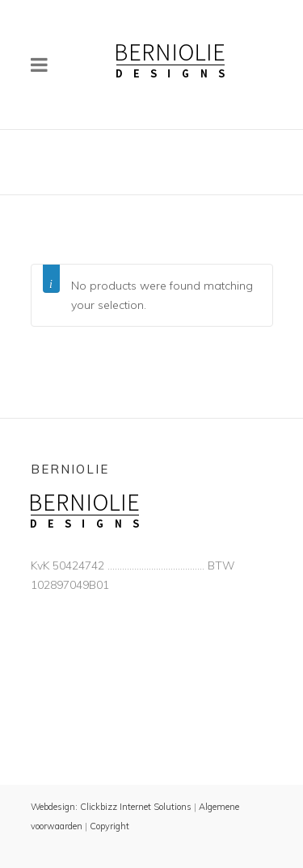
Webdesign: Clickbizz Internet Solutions (111, 807)
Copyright (109, 826)
